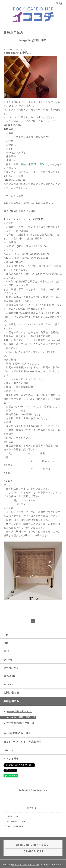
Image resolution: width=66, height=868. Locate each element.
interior (8, 750)
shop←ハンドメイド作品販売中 (23, 742)
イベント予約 (11, 759)
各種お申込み (11, 701)
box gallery (11, 668)
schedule (10, 676)
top (6, 634)
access (8, 684)
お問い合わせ (11, 693)
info (6, 643)
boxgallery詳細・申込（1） (21, 717)
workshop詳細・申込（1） (21, 723)
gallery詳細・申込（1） (19, 711)
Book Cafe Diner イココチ (25, 865)
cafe (6, 651)
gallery (8, 659)
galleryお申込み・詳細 (17, 733)
